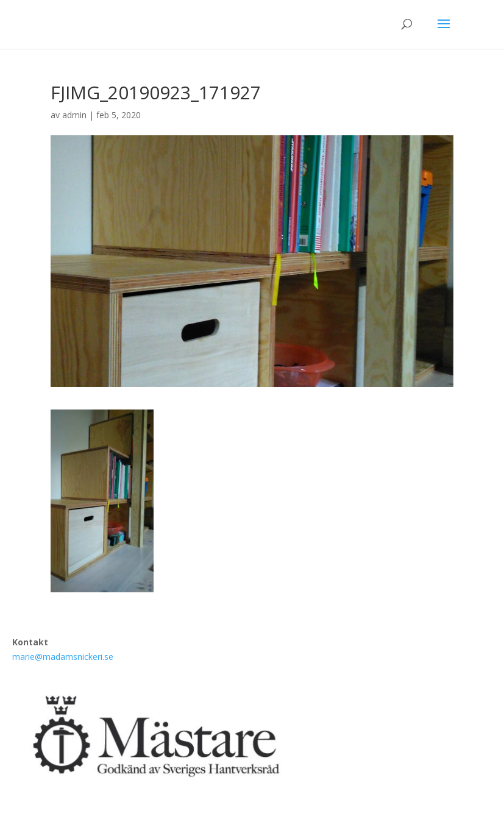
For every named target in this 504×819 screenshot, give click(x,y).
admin (74, 115)
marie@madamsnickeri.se (63, 657)
